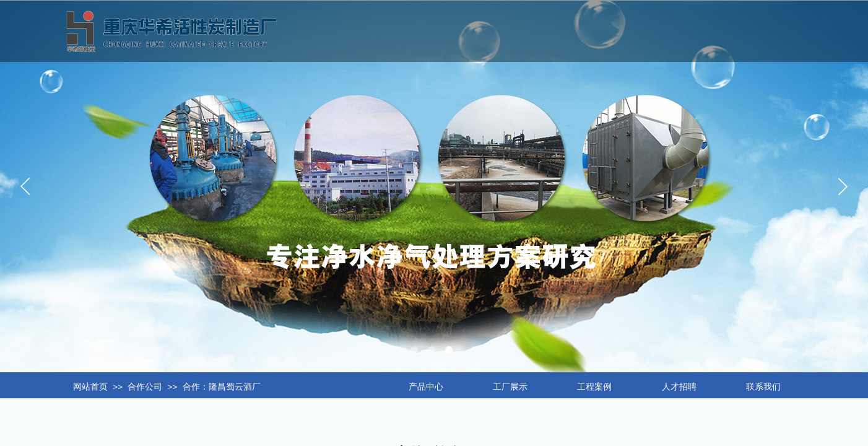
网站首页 (90, 387)
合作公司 (145, 387)
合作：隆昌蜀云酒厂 (222, 387)
